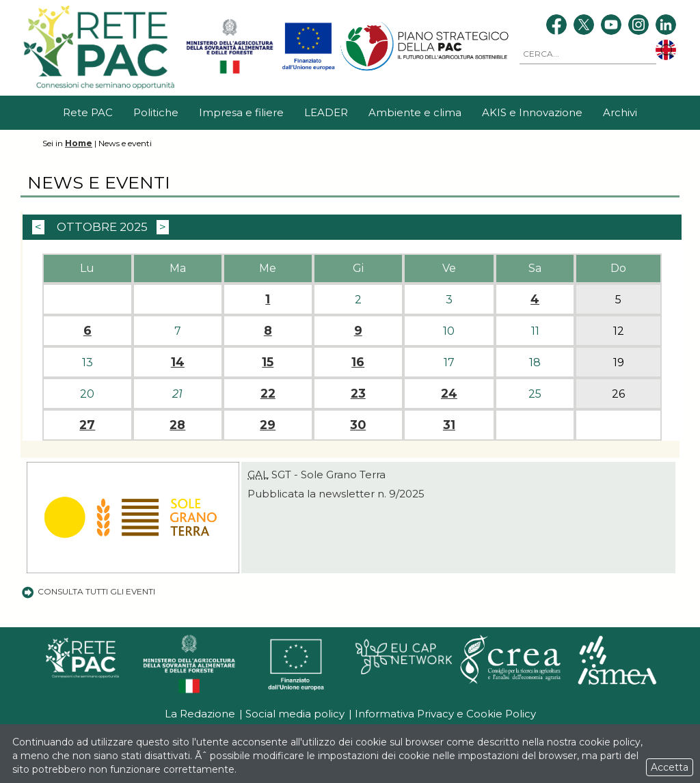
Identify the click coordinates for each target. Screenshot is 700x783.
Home (79, 143)
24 (449, 394)
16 (358, 362)
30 (358, 425)
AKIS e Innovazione (532, 112)
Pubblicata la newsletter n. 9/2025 (336, 494)
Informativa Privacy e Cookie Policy (445, 714)
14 (178, 362)
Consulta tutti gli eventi (88, 591)
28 (177, 425)
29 (268, 425)
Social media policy (295, 714)
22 (268, 394)
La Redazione (200, 714)
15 (268, 362)
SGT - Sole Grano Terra (317, 475)
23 (358, 394)
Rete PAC (88, 112)
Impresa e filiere (241, 112)
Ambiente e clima (415, 112)
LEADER (326, 112)
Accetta (670, 767)
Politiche (156, 112)
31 (449, 425)
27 (87, 425)
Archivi (620, 112)
